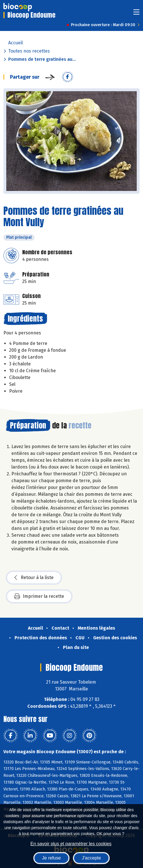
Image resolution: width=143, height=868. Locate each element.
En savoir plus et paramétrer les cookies (71, 844)
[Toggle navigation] (136, 14)
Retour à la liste (34, 578)
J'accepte (91, 858)
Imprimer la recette (39, 596)
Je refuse (52, 858)
